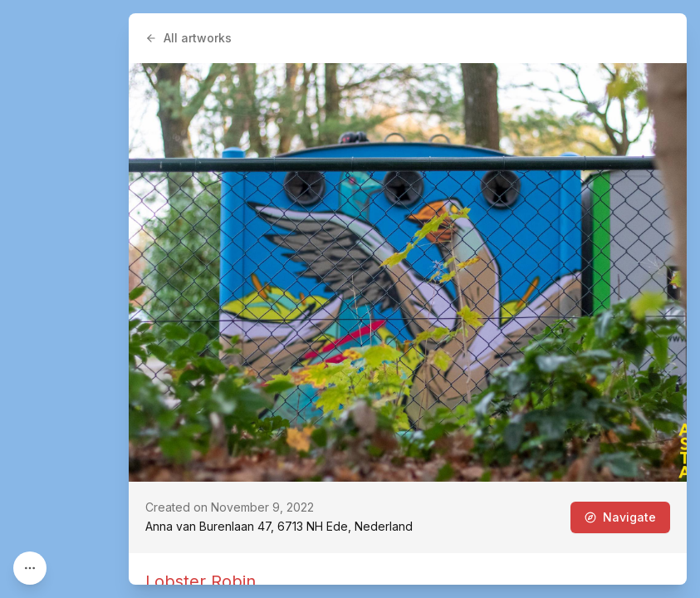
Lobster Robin (201, 581)
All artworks (188, 38)
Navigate (620, 517)
